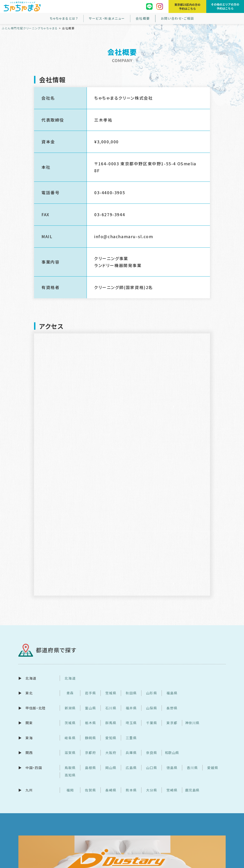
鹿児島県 (192, 790)
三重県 (131, 738)
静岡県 (90, 738)
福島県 (172, 693)
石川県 (111, 708)
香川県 (192, 768)
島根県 (90, 768)
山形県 (152, 693)
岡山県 (111, 768)
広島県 (131, 768)
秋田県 (131, 693)
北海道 (70, 678)
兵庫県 (131, 753)
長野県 (172, 708)
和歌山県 (172, 753)
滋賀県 (70, 753)
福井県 (131, 708)
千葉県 (152, 723)
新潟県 (70, 708)
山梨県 (152, 708)
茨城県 (70, 723)
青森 (70, 693)
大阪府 (111, 753)
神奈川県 (192, 723)
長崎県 (111, 790)
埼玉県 (131, 723)
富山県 (90, 708)
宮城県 (111, 693)
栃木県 (90, 723)
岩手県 (90, 693)
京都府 (90, 753)
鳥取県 (70, 768)
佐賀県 (90, 790)
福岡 (70, 790)
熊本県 (131, 790)
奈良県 (152, 753)
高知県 (70, 775)
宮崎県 (172, 790)
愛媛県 (213, 768)
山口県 (152, 768)
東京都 (172, 723)
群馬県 (111, 723)
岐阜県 (70, 738)
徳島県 (172, 768)
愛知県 (111, 738)
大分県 (152, 790)
